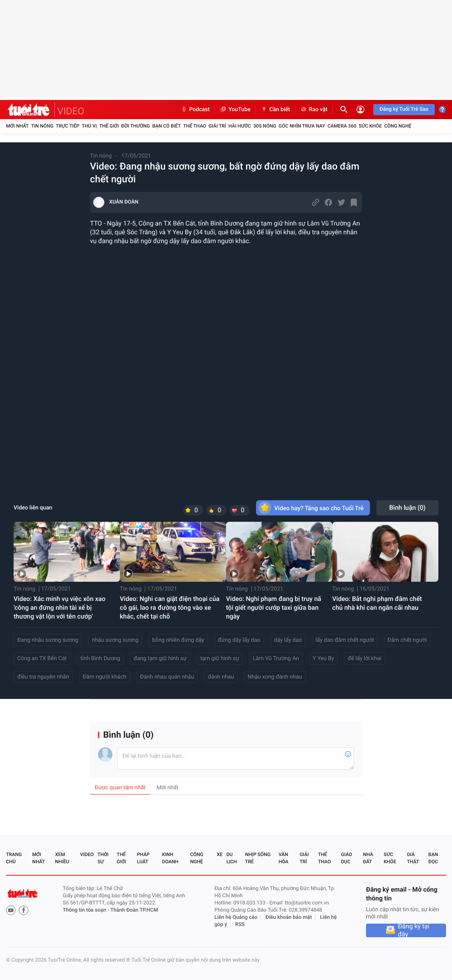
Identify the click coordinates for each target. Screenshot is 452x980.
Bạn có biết (167, 126)
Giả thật (413, 858)
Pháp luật (143, 858)
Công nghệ (398, 126)
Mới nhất (17, 126)
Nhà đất (368, 858)
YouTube (235, 110)
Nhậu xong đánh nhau (275, 677)
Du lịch (232, 858)
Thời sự (103, 858)
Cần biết (275, 110)
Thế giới (109, 126)
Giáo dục (347, 858)
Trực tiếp (68, 126)
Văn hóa (283, 858)
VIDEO (71, 111)
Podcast (195, 110)
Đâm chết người (407, 640)
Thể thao (195, 126)
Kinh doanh (170, 858)
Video (87, 854)
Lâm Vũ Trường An (276, 659)
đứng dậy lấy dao (239, 640)
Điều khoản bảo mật (289, 917)
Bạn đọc (433, 858)
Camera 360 (342, 126)
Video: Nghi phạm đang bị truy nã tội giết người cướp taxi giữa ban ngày (274, 608)
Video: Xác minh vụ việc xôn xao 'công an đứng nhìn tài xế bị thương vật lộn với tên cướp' (60, 608)
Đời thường (136, 126)
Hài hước (240, 126)
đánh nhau (221, 677)
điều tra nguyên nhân (43, 677)
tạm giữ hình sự (220, 659)
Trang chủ (14, 858)
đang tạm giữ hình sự (160, 659)
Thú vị (89, 126)
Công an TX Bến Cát (42, 659)
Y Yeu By (324, 659)
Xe (220, 854)
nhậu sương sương (115, 640)
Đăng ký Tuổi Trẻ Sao (404, 109)
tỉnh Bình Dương (100, 659)
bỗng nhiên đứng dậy (178, 640)
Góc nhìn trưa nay (302, 126)
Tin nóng (42, 126)
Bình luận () (407, 508)
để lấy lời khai (364, 659)
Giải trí (217, 126)
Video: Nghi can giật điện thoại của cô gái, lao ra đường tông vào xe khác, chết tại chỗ (170, 608)
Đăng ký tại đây (414, 930)
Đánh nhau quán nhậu (167, 677)
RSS (240, 925)
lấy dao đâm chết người (345, 640)
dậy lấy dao (288, 640)
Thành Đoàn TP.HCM (134, 910)
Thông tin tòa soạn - (87, 910)
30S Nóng (265, 126)
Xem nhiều (62, 858)
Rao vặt (314, 110)
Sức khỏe (370, 126)
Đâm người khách (105, 677)
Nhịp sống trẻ (258, 858)
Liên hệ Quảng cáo (236, 917)
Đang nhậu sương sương (48, 640)
